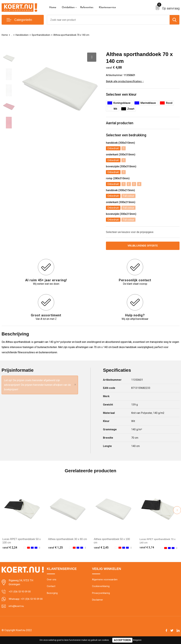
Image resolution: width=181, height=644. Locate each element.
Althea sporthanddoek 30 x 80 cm (68, 539)
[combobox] (108, 20)
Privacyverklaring (101, 594)
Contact (51, 587)
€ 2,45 (101, 548)
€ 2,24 (10, 548)
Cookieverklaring (101, 587)
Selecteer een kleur (121, 95)
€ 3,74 (147, 548)
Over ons (52, 580)
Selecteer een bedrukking (126, 135)
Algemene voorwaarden (105, 580)
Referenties (87, 8)
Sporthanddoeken (42, 35)
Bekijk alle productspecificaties (125, 81)
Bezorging (52, 594)
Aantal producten (120, 123)
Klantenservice (107, 8)
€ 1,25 (55, 548)
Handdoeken (23, 35)
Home (53, 8)
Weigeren (137, 640)
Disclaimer (98, 601)
